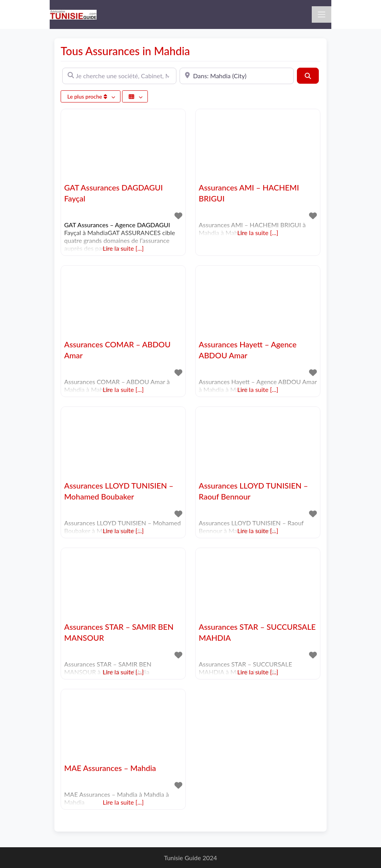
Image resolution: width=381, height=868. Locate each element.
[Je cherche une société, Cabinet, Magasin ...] (119, 76)
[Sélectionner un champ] (135, 96)
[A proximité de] (237, 76)
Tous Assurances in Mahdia (125, 51)
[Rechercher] (308, 75)
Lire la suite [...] (123, 248)
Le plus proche (88, 96)
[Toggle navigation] (322, 14)
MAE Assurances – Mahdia (110, 768)
